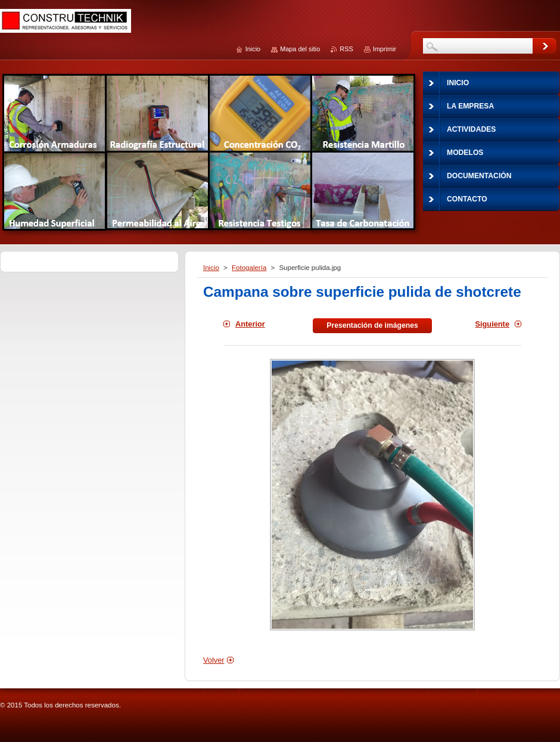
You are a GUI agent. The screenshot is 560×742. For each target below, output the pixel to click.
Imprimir (385, 49)
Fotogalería (249, 268)
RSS (346, 49)
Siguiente (492, 324)
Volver (214, 660)
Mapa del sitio (300, 49)
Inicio (211, 268)
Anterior (250, 324)
